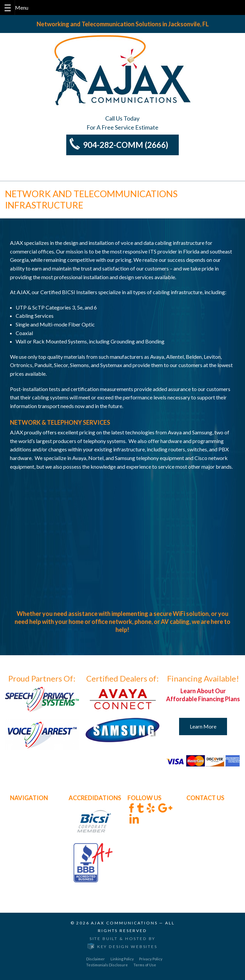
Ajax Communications (124, 923)
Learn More (203, 726)
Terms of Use (145, 965)
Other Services (27, 832)
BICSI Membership (32, 841)
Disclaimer (96, 959)
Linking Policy (122, 959)
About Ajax (23, 815)
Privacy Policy (151, 959)
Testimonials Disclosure (107, 965)
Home (17, 807)
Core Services (26, 824)
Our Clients (23, 849)
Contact (19, 858)
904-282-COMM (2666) (125, 145)
